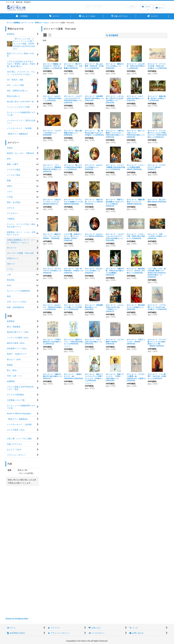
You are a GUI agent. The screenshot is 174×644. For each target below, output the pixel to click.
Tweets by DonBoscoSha (17, 619)
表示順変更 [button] (112, 35)
